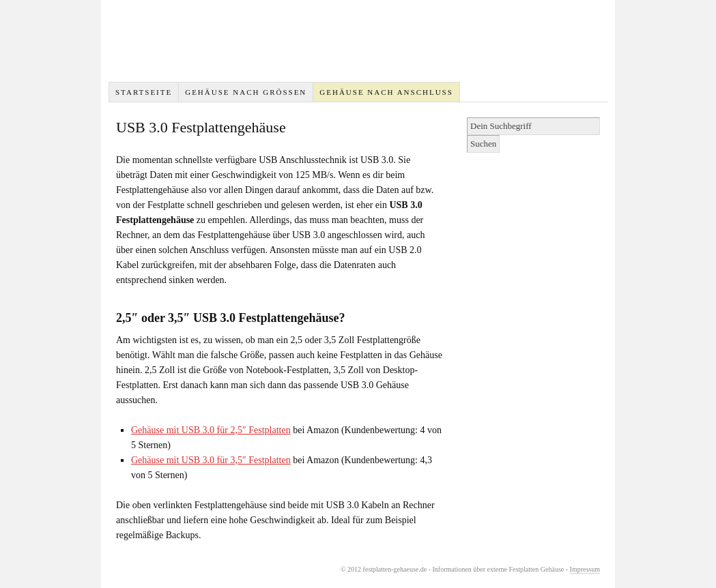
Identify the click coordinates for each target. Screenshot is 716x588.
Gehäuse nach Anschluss (386, 92)
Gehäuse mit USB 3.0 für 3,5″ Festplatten (211, 460)
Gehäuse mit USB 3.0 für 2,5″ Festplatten (211, 430)
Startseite (144, 92)
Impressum (585, 569)
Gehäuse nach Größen (246, 92)
